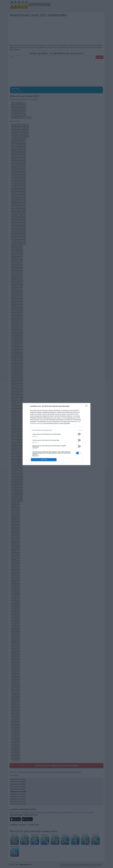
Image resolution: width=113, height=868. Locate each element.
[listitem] (56, 430)
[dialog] (56, 434)
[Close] (87, 406)
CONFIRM (44, 460)
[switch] (78, 434)
